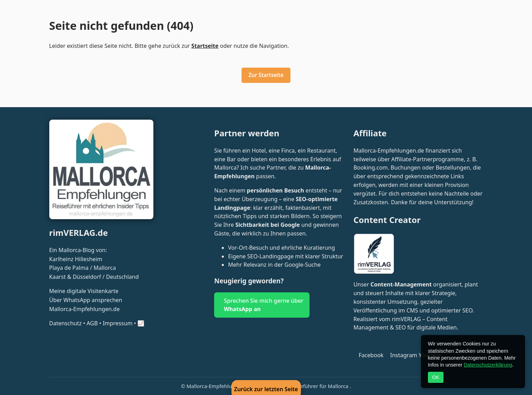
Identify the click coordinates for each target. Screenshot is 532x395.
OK (436, 377)
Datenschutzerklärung (488, 365)
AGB (92, 323)
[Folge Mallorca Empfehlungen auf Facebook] (369, 355)
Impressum (118, 323)
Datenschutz (66, 323)
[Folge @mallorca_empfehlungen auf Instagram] (402, 355)
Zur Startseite (266, 75)
